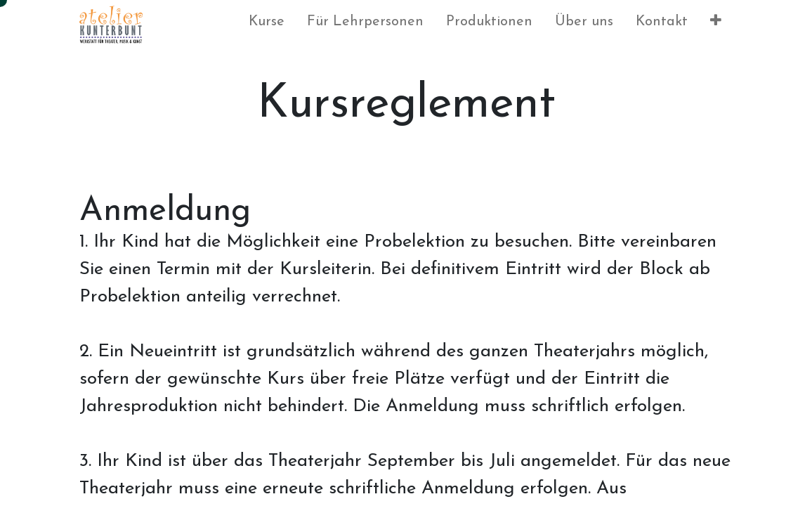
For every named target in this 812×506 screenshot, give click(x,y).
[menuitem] (267, 25)
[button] (716, 25)
